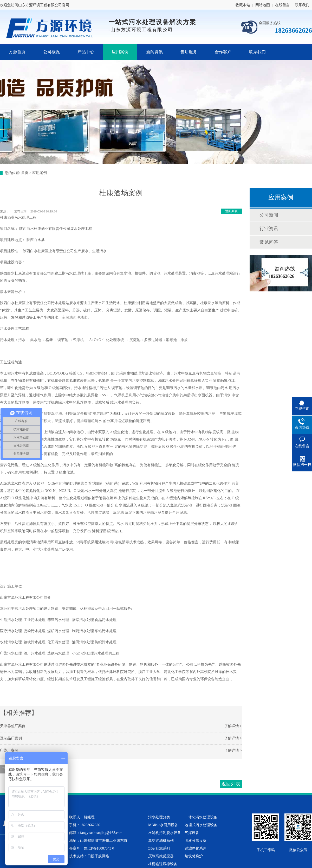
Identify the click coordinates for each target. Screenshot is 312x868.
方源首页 (17, 52)
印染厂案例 (9, 750)
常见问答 (269, 242)
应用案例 (120, 52)
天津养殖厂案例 (13, 726)
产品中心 (86, 52)
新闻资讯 (154, 52)
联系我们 (302, 5)
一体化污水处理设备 (201, 817)
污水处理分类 (159, 817)
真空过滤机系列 (161, 841)
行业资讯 (269, 229)
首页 (25, 173)
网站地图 (263, 5)
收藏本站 (243, 5)
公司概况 (51, 52)
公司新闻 (269, 215)
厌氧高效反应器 (161, 856)
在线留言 (282, 5)
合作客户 (223, 52)
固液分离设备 (196, 841)
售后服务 (189, 52)
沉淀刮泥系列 (159, 848)
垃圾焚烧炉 (194, 856)
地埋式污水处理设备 (201, 825)
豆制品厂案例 (11, 738)
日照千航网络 (98, 856)
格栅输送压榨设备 (163, 864)
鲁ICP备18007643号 (99, 848)
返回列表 (231, 211)
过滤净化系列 (196, 848)
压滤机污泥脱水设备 (165, 833)
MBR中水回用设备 (163, 825)
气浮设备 (192, 833)
